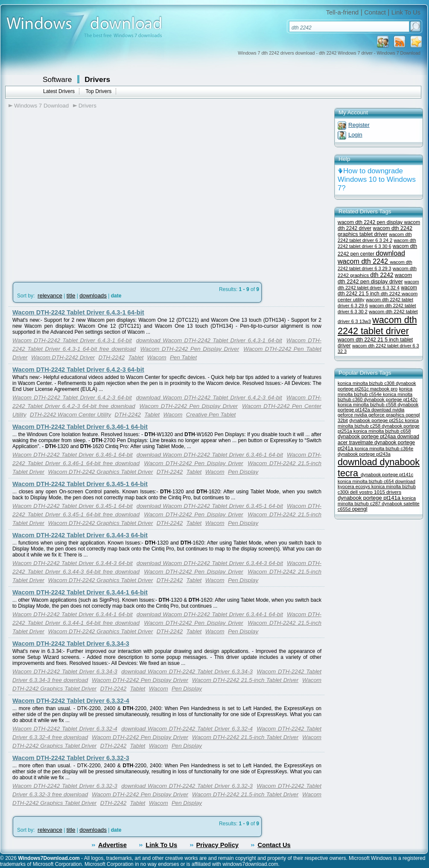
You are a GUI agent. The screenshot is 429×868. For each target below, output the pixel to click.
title (71, 296)
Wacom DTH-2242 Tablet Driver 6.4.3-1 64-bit (78, 312)
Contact (375, 12)
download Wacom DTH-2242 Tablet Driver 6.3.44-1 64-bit (210, 614)
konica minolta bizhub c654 (366, 481)
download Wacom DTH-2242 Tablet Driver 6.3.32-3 (187, 786)
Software (57, 79)
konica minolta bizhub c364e (384, 449)
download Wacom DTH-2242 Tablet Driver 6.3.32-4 (187, 729)
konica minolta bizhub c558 (368, 405)
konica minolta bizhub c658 (382, 431)
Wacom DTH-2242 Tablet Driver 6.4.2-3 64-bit (78, 370)
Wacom (157, 357)
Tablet (136, 357)
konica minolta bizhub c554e (375, 392)
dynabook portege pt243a (364, 454)
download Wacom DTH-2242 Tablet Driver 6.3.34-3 (187, 671)
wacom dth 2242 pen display (371, 222)
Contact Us (274, 845)
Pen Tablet (183, 357)
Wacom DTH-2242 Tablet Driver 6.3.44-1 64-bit (80, 592)
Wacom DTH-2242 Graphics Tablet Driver (100, 472)
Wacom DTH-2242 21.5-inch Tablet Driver (245, 680)
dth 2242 (382, 275)
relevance (50, 296)
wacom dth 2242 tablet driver (377, 325)
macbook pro (384, 389)
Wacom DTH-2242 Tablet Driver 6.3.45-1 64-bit (80, 484)
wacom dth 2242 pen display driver (375, 278)
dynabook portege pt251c (377, 420)
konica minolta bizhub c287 (377, 501)
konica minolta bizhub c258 (378, 423)
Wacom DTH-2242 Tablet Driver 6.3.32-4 (71, 701)
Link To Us (406, 12)
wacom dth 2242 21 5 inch (377, 291)
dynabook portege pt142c (391, 399)
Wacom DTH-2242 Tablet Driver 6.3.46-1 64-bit (80, 427)
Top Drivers (98, 91)
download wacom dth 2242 (371, 257)
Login (355, 135)
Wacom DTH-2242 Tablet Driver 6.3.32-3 (71, 758)
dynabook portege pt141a (370, 498)
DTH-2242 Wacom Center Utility (70, 415)
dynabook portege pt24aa (367, 437)
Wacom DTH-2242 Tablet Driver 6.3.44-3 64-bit (80, 535)
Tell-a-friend (343, 12)
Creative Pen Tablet (211, 415)
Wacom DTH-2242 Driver (63, 357)
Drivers (97, 79)
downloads (93, 296)
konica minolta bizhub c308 (367, 383)
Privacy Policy (217, 845)
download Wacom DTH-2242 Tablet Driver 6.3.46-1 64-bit (210, 455)
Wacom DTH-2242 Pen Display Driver (190, 349)
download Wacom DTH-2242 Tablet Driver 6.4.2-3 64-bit (209, 398)
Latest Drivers (59, 91)
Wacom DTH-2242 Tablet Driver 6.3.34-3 (71, 644)
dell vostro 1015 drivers (376, 492)
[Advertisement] (80, 200)
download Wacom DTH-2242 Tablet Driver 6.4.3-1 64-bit (209, 340)
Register (359, 125)
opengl (359, 509)
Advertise (112, 845)
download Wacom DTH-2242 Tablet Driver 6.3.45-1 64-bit (210, 506)
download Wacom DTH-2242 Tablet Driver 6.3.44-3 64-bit (210, 563)
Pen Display (243, 472)
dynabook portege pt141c (387, 475)
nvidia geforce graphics (380, 415)
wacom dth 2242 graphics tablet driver (375, 231)
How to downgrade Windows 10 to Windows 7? (377, 179)
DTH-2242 (112, 357)
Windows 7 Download (41, 106)
